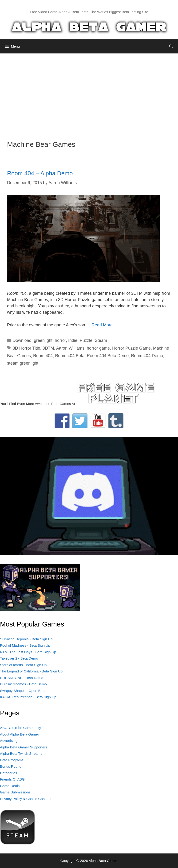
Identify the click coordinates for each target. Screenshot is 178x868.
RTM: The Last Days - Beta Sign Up (28, 652)
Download (22, 340)
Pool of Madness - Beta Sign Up (25, 645)
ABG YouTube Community (21, 728)
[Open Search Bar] (171, 46)
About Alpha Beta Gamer (20, 734)
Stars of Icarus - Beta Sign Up (23, 665)
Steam (101, 340)
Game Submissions (15, 792)
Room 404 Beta (70, 356)
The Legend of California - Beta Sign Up (31, 671)
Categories (9, 773)
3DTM (48, 348)
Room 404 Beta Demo (108, 356)
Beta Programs (12, 760)
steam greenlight (23, 363)
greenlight (43, 340)
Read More (102, 325)
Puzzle (86, 340)
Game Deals (10, 786)
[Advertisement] (89, 93)
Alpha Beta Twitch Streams (21, 753)
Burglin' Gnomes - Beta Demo (23, 684)
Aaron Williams (70, 348)
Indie (73, 340)
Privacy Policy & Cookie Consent (26, 799)
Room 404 (43, 356)
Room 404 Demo (147, 356)
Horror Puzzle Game (131, 348)
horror (60, 340)
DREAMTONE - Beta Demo (22, 678)
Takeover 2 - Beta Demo (19, 658)
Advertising (9, 741)
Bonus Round (11, 766)
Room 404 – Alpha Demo (40, 173)
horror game (98, 348)
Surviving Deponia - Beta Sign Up (26, 639)
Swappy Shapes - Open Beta (23, 691)
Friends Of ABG (12, 779)
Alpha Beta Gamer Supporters (24, 747)
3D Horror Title (26, 348)
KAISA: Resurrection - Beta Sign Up (28, 697)
